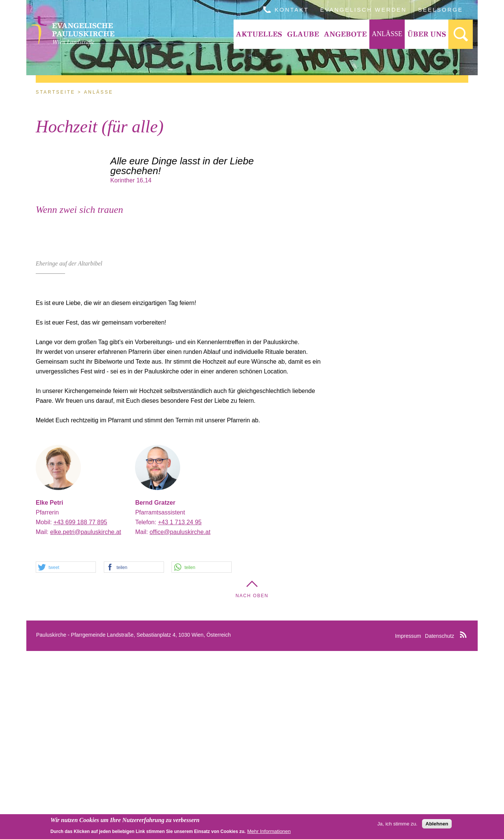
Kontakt (292, 10)
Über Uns (427, 34)
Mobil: (45, 710)
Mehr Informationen (269, 832)
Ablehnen (437, 824)
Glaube (303, 34)
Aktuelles (259, 34)
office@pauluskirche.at (180, 720)
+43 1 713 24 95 (180, 710)
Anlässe (387, 34)
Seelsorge (441, 10)
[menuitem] (259, 34)
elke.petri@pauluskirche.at (86, 720)
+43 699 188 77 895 (80, 710)
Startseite (55, 92)
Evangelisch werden (363, 10)
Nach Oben (252, 784)
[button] (66, 756)
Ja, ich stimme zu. (397, 824)
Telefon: (146, 710)
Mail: (43, 720)
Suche (461, 34)
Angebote (345, 34)
